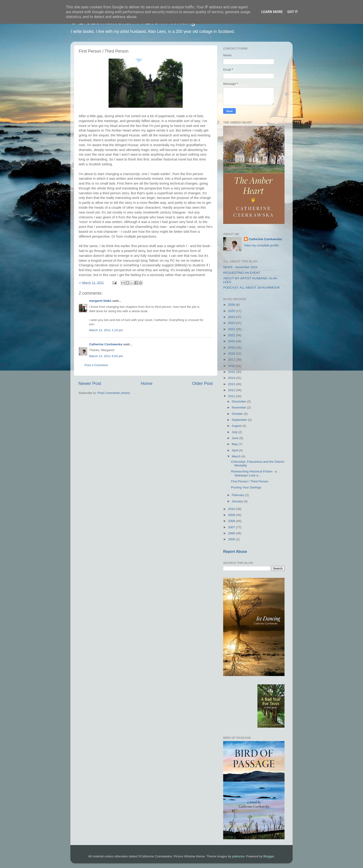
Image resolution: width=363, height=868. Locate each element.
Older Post (202, 383)
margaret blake (100, 301)
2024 (232, 317)
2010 (232, 509)
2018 (232, 354)
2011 (232, 396)
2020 (232, 341)
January (238, 501)
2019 (232, 348)
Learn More (272, 12)
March (236, 456)
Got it (293, 12)
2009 (232, 515)
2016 (232, 366)
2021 (232, 335)
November (239, 407)
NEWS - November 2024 (240, 267)
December (239, 401)
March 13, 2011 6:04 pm (106, 356)
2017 (232, 360)
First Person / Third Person (250, 481)
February (238, 495)
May (235, 444)
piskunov (238, 856)
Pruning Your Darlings (246, 487)
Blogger (269, 856)
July (235, 432)
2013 (232, 384)
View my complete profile (261, 245)
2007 (232, 527)
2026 (232, 305)
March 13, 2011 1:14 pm (106, 330)
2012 (232, 390)
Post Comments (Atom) (114, 393)
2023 (232, 323)
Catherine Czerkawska (106, 344)
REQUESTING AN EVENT (242, 273)
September (240, 420)
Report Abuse (235, 552)
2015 (232, 372)
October (238, 414)
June (236, 438)
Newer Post (90, 383)
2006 (232, 533)
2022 (232, 329)
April (235, 450)
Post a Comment (96, 365)
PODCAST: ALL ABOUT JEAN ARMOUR (252, 288)
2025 (232, 311)
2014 (232, 378)
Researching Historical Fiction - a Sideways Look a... (254, 473)
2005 (232, 539)
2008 (232, 521)
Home (147, 383)
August (237, 426)
